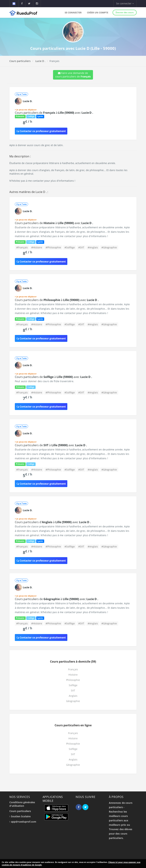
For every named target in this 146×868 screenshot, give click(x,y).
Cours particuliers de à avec (54, 113)
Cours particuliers (20, 61)
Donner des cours (125, 12)
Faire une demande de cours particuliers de (73, 75)
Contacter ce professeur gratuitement (41, 131)
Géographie (73, 701)
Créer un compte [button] (98, 12)
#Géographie (109, 247)
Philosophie (73, 680)
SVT (73, 690)
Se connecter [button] (125, 3)
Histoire (73, 675)
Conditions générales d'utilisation (22, 804)
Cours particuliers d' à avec (53, 522)
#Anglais (93, 247)
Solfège (73, 685)
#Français (22, 247)
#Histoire (37, 247)
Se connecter (73, 12)
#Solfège (70, 247)
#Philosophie (53, 247)
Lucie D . (40, 61)
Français (73, 669)
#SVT (81, 247)
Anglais (73, 696)
